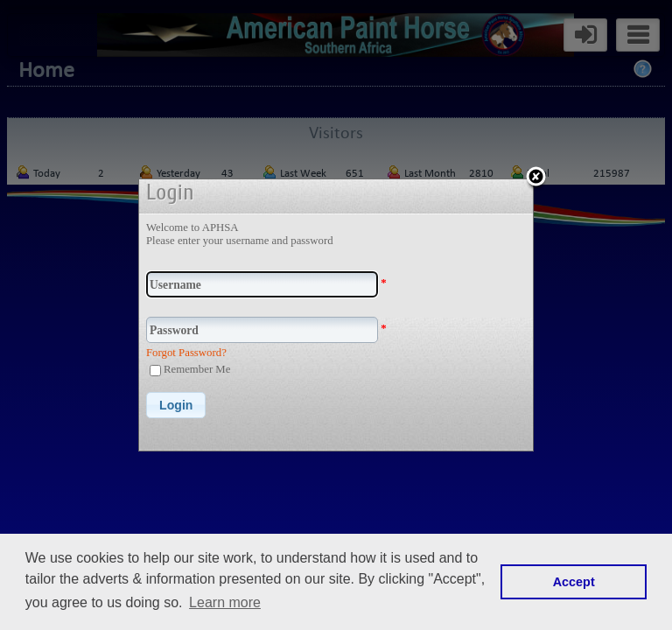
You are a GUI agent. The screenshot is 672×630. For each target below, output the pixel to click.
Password (174, 330)
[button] (176, 405)
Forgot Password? (186, 353)
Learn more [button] (225, 602)
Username (175, 285)
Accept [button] (574, 582)
